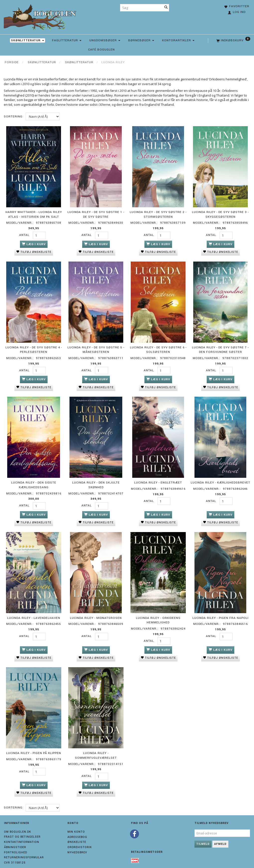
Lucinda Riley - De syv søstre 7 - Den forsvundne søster (220, 347)
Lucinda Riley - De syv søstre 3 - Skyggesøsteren (220, 214)
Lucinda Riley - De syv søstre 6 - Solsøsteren (158, 347)
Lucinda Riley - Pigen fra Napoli (221, 613)
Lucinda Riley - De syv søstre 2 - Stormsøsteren (158, 214)
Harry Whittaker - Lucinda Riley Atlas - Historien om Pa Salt (34, 214)
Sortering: (14, 117)
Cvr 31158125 (15, 856)
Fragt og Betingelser (22, 830)
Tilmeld (203, 837)
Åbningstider (15, 840)
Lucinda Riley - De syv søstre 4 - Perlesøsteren (34, 347)
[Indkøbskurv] (233, 41)
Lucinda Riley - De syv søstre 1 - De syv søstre (96, 214)
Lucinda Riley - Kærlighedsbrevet (221, 479)
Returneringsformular (24, 850)
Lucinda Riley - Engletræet (158, 479)
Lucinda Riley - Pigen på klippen (34, 747)
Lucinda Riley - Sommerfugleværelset (96, 749)
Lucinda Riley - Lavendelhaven (34, 613)
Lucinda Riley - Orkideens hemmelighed (158, 615)
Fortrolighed (16, 845)
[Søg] (166, 8)
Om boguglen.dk (18, 825)
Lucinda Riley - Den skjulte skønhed (96, 481)
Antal (25, 234)
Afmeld (220, 837)
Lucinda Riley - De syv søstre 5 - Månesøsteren (96, 347)
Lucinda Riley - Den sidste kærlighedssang (34, 481)
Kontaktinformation (22, 835)
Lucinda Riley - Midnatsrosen (96, 613)
